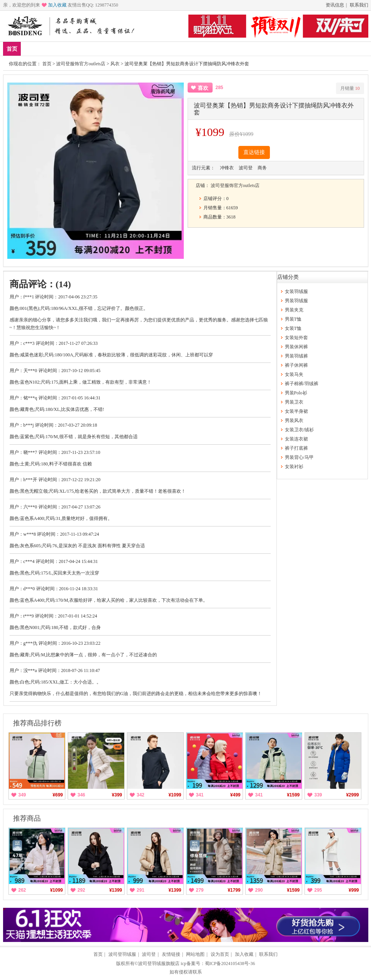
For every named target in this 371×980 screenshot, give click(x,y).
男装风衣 (294, 420)
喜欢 (203, 88)
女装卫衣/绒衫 (299, 430)
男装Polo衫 (296, 393)
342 (141, 795)
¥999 (354, 890)
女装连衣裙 (296, 439)
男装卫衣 (294, 402)
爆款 (55, 49)
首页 (12, 49)
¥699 (58, 795)
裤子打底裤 (296, 448)
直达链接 (254, 152)
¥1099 (175, 795)
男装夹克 (294, 310)
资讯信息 (335, 5)
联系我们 (359, 5)
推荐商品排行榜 (37, 723)
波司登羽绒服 (122, 954)
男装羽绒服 (296, 301)
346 (82, 795)
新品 (32, 49)
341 (200, 795)
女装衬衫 (294, 467)
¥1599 (293, 795)
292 (82, 890)
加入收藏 (57, 5)
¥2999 (352, 795)
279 (200, 890)
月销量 (350, 88)
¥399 (117, 795)
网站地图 (195, 954)
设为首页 (220, 954)
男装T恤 (293, 319)
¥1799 (234, 890)
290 (259, 890)
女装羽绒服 (296, 291)
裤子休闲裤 (296, 365)
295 (318, 890)
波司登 (149, 954)
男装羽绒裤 (296, 356)
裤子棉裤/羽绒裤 (302, 384)
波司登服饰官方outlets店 (81, 64)
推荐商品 (27, 818)
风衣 (115, 64)
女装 (100, 49)
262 (22, 890)
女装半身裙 (296, 411)
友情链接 (171, 954)
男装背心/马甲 (299, 457)
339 (318, 795)
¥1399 (116, 890)
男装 (77, 49)
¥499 (235, 795)
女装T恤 (293, 328)
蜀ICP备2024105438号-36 (230, 963)
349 (22, 795)
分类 (123, 49)
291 (141, 890)
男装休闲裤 (296, 347)
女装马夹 (294, 374)
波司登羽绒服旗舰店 (159, 963)
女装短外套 (296, 338)
